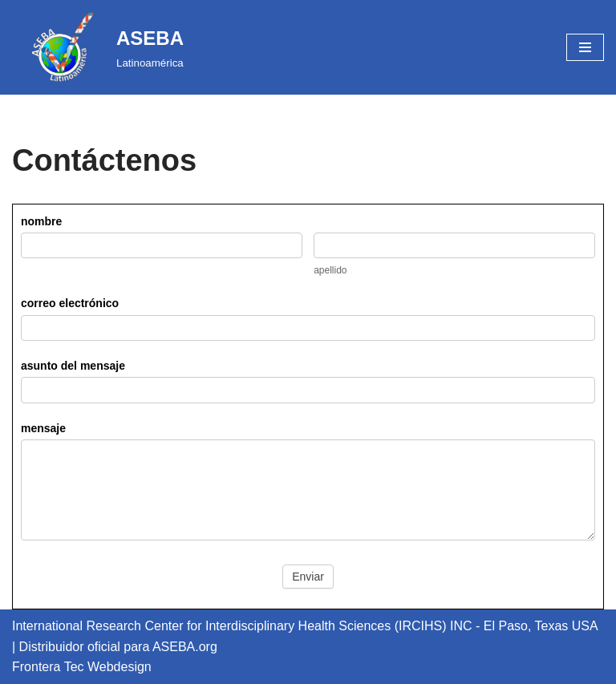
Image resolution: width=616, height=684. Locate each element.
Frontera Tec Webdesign (82, 667)
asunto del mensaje (73, 366)
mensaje (43, 428)
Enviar (308, 577)
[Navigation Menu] (585, 47)
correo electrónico (70, 303)
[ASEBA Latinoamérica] (98, 47)
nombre (41, 221)
